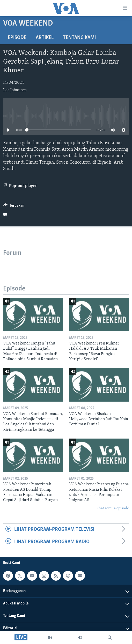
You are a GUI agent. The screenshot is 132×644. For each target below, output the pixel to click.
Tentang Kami (79, 38)
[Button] (14, 207)
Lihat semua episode (112, 508)
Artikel (45, 38)
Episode (17, 38)
